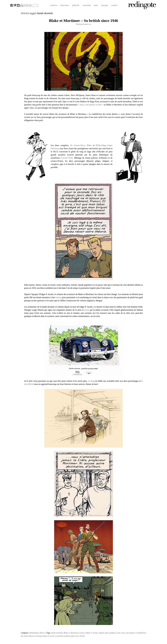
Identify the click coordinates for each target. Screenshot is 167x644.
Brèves (42, 633)
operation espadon (63, 636)
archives (54, 5)
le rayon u (52, 636)
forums (58, 297)
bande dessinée (57, 633)
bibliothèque (34, 633)
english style (103, 633)
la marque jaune (41, 636)
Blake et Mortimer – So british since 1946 (83, 21)
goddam (112, 633)
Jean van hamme (128, 633)
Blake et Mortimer (71, 633)
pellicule (76, 5)
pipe (73, 636)
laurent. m (87, 24)
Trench (82, 636)
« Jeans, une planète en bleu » (91, 105)
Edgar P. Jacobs (92, 633)
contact (114, 5)
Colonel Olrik (67, 158)
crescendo (87, 5)
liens (96, 5)
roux (77, 636)
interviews (65, 5)
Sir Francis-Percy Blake (81, 145)
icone (118, 633)
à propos (105, 5)
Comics (82, 633)
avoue (87, 310)
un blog (91, 381)
